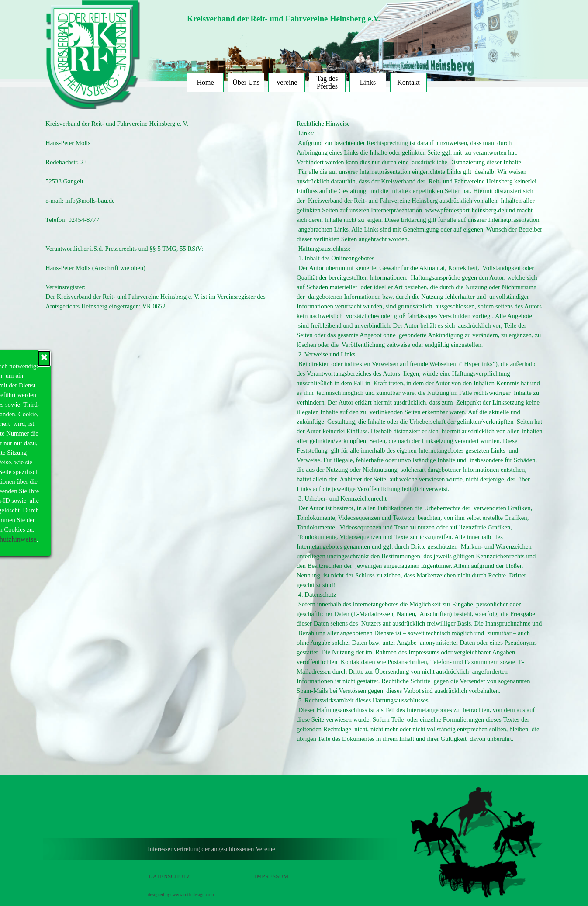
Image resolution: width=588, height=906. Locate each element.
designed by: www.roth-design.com (181, 894)
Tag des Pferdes (327, 82)
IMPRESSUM (272, 876)
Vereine (287, 82)
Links (368, 82)
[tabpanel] (309, 19)
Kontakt (408, 82)
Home (205, 82)
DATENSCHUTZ (169, 876)
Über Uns (246, 82)
